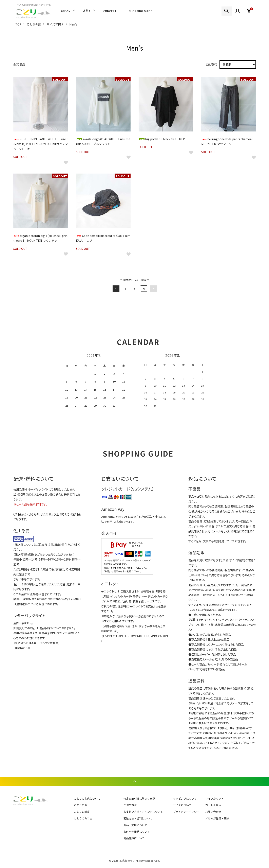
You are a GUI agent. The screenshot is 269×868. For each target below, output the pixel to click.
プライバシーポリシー (186, 812)
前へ (116, 289)
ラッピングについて (185, 799)
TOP (18, 24)
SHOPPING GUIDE (140, 11)
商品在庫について (134, 838)
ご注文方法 (130, 805)
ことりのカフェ (83, 818)
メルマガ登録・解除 (217, 818)
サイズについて (182, 805)
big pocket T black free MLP (162, 139)
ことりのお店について (87, 799)
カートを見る (213, 805)
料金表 (20, 514)
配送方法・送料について (138, 818)
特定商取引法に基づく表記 (139, 799)
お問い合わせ (213, 812)
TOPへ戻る (134, 782)
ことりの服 (34, 24)
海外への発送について (137, 831)
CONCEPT (110, 11)
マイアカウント (215, 799)
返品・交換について (135, 825)
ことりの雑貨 (82, 812)
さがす (87, 11)
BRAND (66, 11)
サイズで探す (55, 24)
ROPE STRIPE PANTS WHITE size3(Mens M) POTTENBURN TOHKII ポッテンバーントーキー (41, 144)
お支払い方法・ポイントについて (143, 812)
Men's (73, 24)
